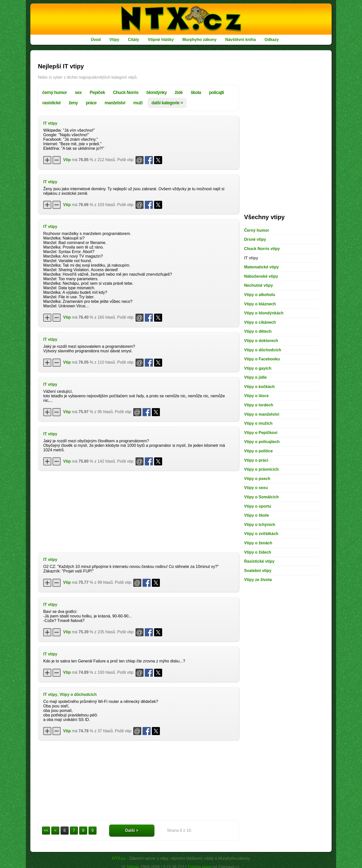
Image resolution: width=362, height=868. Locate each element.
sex (78, 92)
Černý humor (257, 230)
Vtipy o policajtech (262, 442)
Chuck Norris (126, 92)
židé (179, 92)
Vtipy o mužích (258, 423)
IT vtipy (50, 123)
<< (46, 830)
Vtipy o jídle (255, 377)
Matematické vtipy (261, 267)
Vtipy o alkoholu (260, 295)
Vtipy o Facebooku (262, 359)
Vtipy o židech (258, 552)
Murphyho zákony (199, 40)
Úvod (96, 40)
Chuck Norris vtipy (262, 249)
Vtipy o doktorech (261, 341)
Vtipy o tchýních (260, 525)
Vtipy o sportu (258, 506)
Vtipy (114, 40)
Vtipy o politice (258, 451)
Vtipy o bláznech (260, 304)
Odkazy (272, 40)
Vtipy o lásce (256, 396)
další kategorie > (167, 103)
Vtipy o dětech (258, 331)
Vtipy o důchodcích (78, 694)
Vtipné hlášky (161, 40)
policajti (216, 92)
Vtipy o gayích (258, 368)
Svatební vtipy (258, 571)
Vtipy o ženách (258, 543)
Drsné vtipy (255, 239)
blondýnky (157, 92)
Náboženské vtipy (261, 276)
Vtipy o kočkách (259, 387)
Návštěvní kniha (241, 40)
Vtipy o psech (257, 479)
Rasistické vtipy (259, 561)
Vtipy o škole (257, 515)
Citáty (133, 40)
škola (196, 92)
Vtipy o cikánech (260, 322)
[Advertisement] (139, 511)
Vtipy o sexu (256, 488)
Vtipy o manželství (262, 414)
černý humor (55, 92)
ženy (73, 103)
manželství (115, 103)
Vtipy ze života (258, 580)
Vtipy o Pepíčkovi (261, 433)
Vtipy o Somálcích (261, 497)
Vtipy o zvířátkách (261, 534)
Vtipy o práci (256, 460)
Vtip (67, 160)
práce (91, 103)
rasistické (51, 103)
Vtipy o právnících (261, 469)
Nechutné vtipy (259, 285)
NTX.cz (119, 858)
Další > (132, 830)
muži (138, 103)
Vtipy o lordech (259, 405)
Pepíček (97, 92)
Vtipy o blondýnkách (264, 313)
